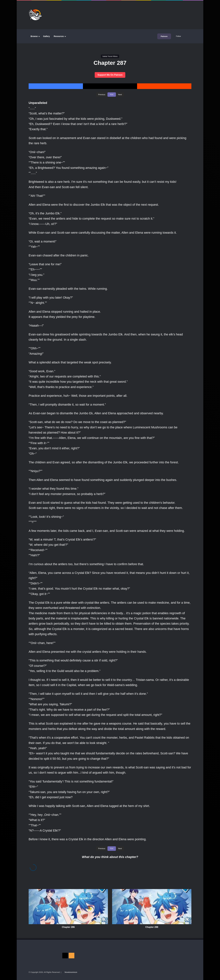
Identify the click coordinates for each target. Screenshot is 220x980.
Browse (34, 36)
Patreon (164, 36)
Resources (59, 36)
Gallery (47, 36)
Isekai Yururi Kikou (110, 56)
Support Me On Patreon (110, 75)
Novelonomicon (71, 972)
